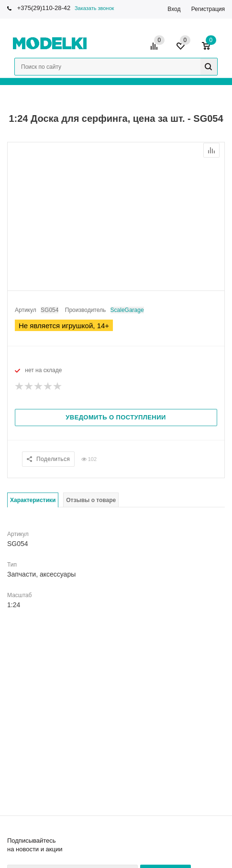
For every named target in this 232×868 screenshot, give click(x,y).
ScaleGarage (127, 310)
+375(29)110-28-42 (44, 8)
